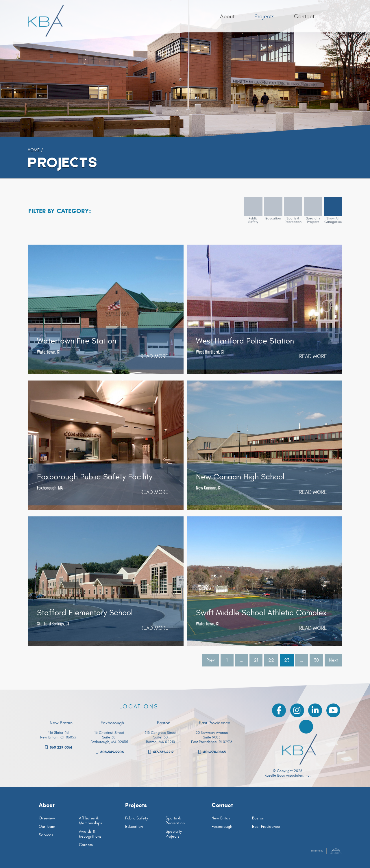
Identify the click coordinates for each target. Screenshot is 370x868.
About (47, 805)
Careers (86, 845)
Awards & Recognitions (90, 834)
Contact (222, 805)
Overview (47, 818)
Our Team (47, 827)
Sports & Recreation (175, 821)
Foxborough (222, 827)
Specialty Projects (174, 834)
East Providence (266, 827)
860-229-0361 (58, 747)
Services (46, 835)
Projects (136, 805)
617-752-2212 (161, 752)
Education (134, 827)
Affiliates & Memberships (90, 821)
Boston (258, 818)
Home (34, 150)
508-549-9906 (109, 752)
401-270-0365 (212, 752)
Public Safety (137, 818)
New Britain (221, 818)
